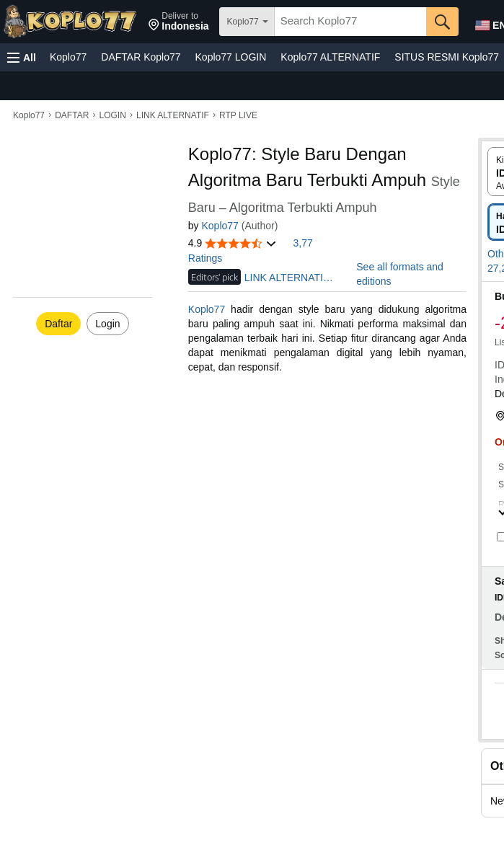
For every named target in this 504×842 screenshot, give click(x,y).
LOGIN (112, 115)
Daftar (58, 324)
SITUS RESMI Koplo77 (447, 57)
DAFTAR (72, 115)
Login (107, 324)
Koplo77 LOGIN (231, 57)
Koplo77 (68, 57)
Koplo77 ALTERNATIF (330, 57)
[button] (178, 22)
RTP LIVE (238, 115)
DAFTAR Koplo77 (141, 57)
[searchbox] (350, 22)
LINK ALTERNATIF (173, 115)
